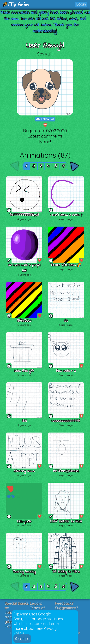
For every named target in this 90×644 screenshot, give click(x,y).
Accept (22, 639)
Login (81, 4)
